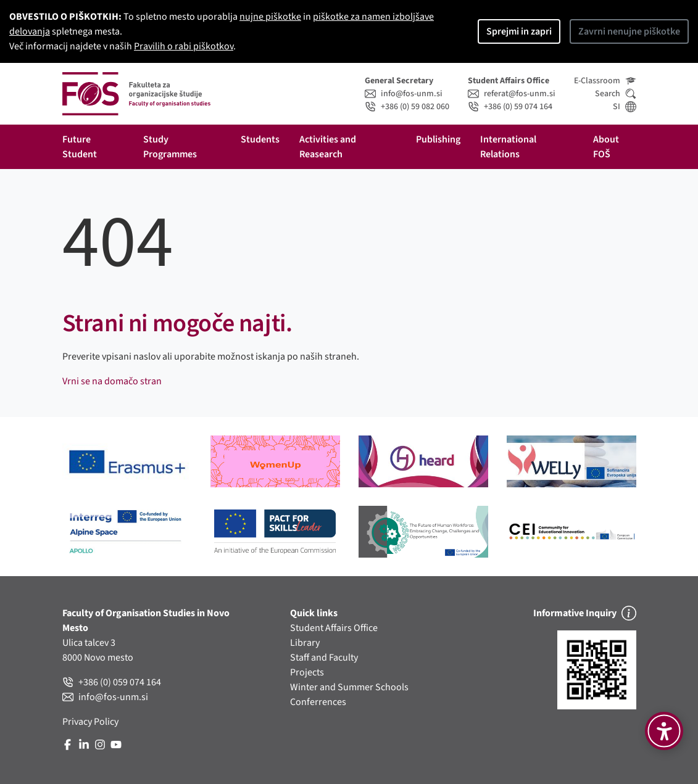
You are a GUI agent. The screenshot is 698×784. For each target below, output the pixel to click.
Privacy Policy (90, 722)
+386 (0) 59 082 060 (407, 107)
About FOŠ (607, 147)
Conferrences (318, 702)
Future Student (80, 147)
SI (625, 107)
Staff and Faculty (324, 658)
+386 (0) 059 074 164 (112, 682)
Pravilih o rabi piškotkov (184, 46)
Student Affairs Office (334, 628)
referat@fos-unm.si (512, 94)
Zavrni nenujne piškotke (629, 31)
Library (305, 643)
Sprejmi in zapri (519, 31)
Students (260, 139)
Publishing (438, 139)
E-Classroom (605, 81)
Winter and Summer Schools (349, 687)
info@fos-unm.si (404, 94)
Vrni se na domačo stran (112, 381)
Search (616, 94)
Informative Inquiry (585, 613)
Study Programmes (170, 147)
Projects (307, 672)
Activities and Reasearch (329, 147)
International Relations (509, 147)
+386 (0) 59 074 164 (510, 107)
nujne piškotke (270, 17)
